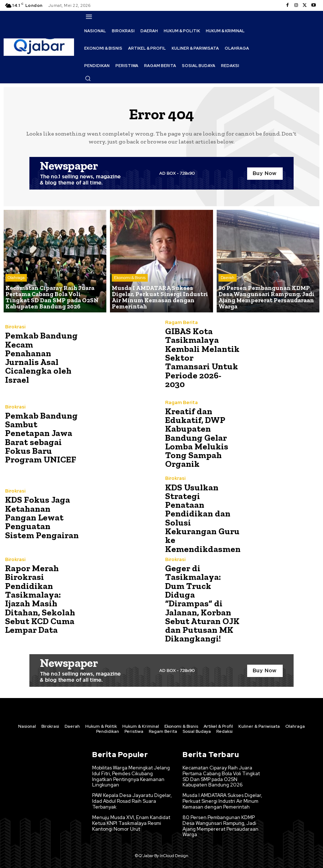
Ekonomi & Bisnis (130, 279)
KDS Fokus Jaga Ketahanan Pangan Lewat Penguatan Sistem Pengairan (41, 517)
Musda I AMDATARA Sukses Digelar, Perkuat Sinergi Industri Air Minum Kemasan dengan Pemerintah (222, 798)
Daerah (228, 279)
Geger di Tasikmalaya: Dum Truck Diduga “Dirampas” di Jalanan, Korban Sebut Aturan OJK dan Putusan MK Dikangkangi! (201, 602)
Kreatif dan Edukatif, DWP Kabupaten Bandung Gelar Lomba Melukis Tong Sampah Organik (196, 438)
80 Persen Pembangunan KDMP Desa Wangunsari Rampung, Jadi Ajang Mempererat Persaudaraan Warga (220, 823)
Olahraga (16, 279)
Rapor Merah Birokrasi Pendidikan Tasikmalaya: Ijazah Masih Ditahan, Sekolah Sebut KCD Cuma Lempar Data (39, 597)
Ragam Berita (181, 327)
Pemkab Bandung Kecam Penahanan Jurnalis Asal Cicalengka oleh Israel (41, 358)
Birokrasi (15, 327)
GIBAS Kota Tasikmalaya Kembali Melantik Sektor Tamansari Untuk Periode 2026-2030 (202, 358)
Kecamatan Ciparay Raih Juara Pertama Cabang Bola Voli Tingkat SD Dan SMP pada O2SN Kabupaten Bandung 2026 (223, 774)
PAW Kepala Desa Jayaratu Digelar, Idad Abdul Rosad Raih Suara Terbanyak (132, 798)
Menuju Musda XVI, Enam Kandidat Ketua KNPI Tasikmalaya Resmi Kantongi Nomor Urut (131, 820)
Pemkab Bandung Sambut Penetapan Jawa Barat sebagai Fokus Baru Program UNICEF (41, 438)
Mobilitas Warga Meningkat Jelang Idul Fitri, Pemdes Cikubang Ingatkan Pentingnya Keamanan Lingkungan (131, 774)
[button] (88, 78)
